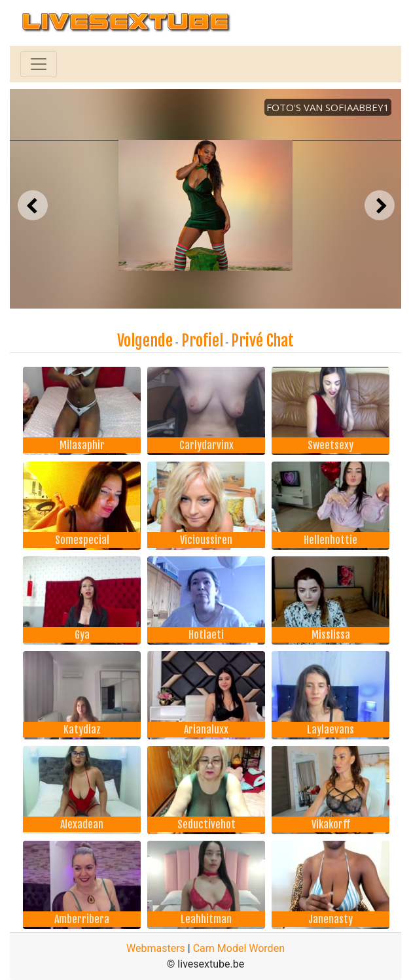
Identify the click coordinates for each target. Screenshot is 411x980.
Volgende (145, 341)
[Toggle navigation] (39, 64)
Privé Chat (262, 341)
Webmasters (156, 948)
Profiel (202, 341)
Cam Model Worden (239, 948)
